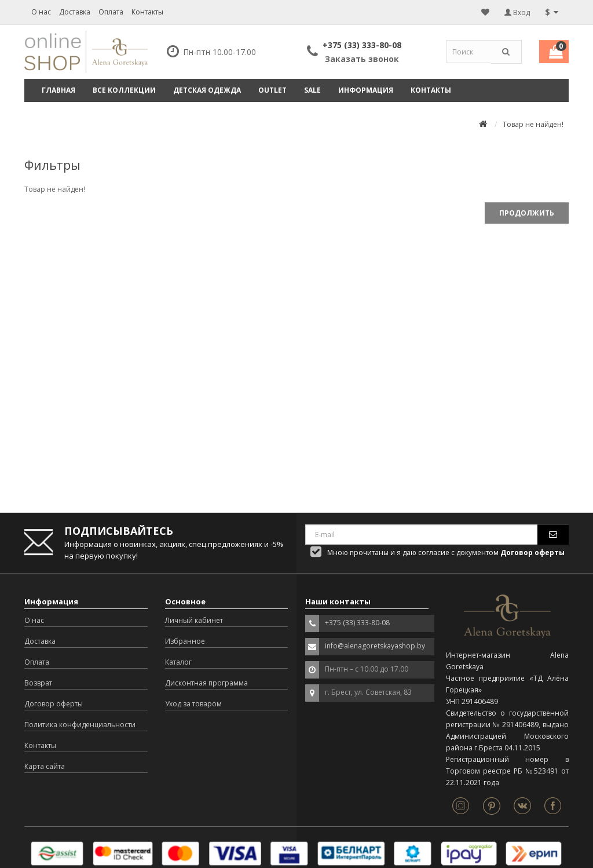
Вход (517, 12)
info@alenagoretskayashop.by (375, 646)
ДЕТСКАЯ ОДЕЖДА (207, 90)
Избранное (185, 641)
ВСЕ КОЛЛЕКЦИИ (124, 90)
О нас (41, 12)
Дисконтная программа (206, 683)
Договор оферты (54, 704)
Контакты (147, 12)
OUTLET (272, 90)
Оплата (111, 12)
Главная (58, 90)
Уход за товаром (193, 704)
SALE (312, 90)
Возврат (38, 683)
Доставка (75, 12)
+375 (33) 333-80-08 (362, 45)
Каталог (178, 662)
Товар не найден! (533, 124)
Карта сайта (45, 766)
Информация (366, 90)
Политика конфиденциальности (80, 725)
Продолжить (527, 213)
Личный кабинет (194, 620)
